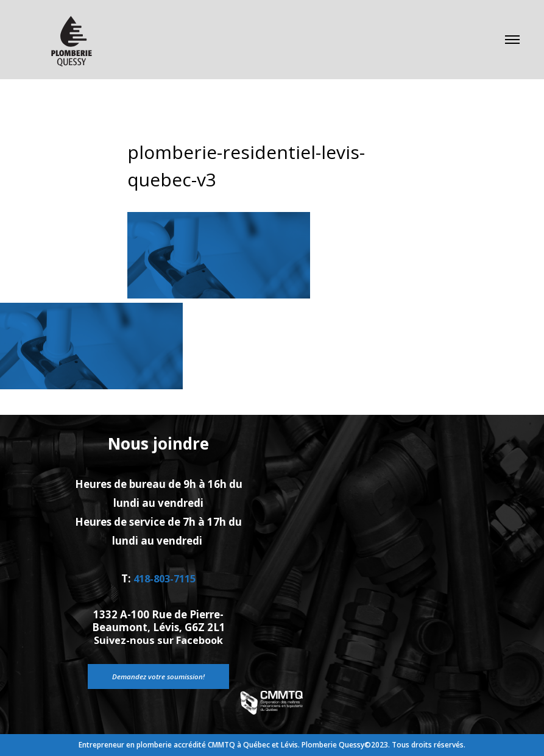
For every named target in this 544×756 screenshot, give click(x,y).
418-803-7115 (164, 578)
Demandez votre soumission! (158, 675)
